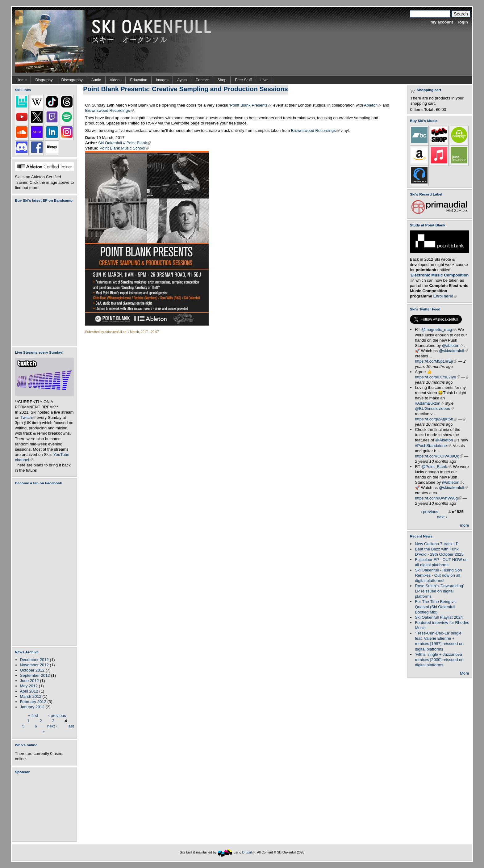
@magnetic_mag (438, 329)
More (465, 673)
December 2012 (34, 660)
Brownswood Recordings (109, 110)
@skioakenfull (453, 351)
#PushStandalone (433, 446)
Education (138, 80)
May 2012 (29, 686)
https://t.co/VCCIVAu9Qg (439, 456)
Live (264, 80)
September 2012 (35, 675)
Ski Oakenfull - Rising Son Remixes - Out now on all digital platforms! (438, 575)
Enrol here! (445, 296)
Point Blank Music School (124, 148)
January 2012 (32, 707)
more (465, 525)
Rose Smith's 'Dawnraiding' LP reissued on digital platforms (439, 591)
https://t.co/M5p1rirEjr (436, 361)
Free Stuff (243, 80)
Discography (72, 80)
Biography (44, 80)
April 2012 (29, 691)
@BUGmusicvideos (434, 409)
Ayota (182, 80)
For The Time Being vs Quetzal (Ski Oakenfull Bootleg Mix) (435, 607)
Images (162, 80)
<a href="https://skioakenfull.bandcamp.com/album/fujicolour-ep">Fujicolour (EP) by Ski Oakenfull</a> (43, 274)
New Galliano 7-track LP (437, 544)
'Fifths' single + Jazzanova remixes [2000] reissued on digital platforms (439, 660)
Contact (202, 80)
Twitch (28, 417)
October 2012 (32, 670)
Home (21, 80)
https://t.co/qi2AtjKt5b (436, 419)
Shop (222, 80)
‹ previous (57, 715)
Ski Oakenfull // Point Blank (124, 143)
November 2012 (34, 665)
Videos (116, 80)
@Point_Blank (436, 467)
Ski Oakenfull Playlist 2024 (439, 617)
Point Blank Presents (251, 105)
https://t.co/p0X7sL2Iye (437, 377)
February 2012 (33, 702)
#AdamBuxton (429, 403)
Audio (96, 80)
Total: (430, 110)
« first (33, 715)
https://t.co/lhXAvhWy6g (438, 498)
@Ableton (446, 440)
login (463, 22)
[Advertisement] (46, 808)
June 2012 (29, 681)
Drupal (249, 852)
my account (442, 22)
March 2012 (31, 696)
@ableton (453, 346)
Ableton (373, 105)
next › (52, 726)
